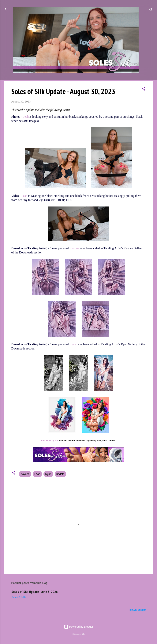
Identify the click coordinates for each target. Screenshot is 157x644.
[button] (144, 89)
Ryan (73, 344)
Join (43, 440)
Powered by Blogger (79, 627)
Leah (26, 117)
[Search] (151, 10)
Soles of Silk (52, 440)
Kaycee (74, 248)
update (60, 474)
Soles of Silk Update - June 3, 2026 (35, 592)
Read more (138, 610)
